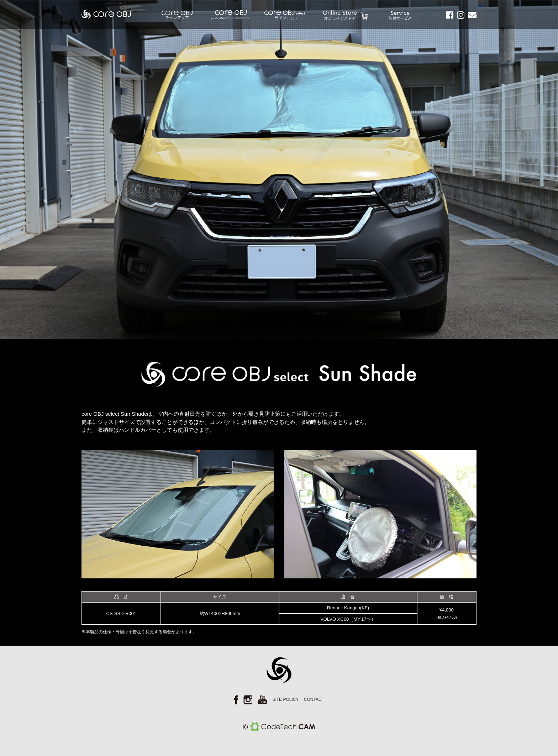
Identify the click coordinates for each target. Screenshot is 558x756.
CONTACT (314, 699)
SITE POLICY (285, 699)
